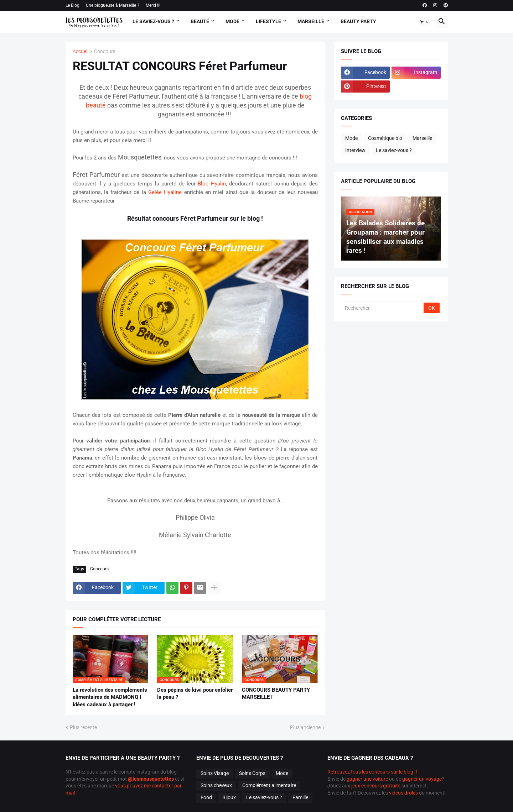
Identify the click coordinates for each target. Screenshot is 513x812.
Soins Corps (252, 773)
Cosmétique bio (385, 138)
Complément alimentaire (269, 785)
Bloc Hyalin (212, 184)
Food (206, 797)
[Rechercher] (383, 308)
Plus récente (83, 727)
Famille (300, 797)
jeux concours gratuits (376, 786)
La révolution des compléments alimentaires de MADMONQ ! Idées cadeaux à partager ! (110, 697)
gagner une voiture (367, 779)
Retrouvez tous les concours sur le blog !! (372, 772)
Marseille (311, 21)
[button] (424, 22)
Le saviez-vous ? (394, 150)
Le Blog (72, 5)
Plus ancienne (305, 727)
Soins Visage (215, 773)
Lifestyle (268, 21)
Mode (232, 21)
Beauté (200, 21)
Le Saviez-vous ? (153, 21)
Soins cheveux (216, 785)
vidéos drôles (403, 793)
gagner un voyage (422, 779)
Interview (355, 150)
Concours (105, 51)
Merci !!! (153, 5)
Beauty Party (358, 21)
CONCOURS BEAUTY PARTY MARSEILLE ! (276, 693)
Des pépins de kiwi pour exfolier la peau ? (195, 693)
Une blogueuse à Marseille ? (113, 5)
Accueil (81, 51)
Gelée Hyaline (165, 192)
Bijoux (229, 797)
